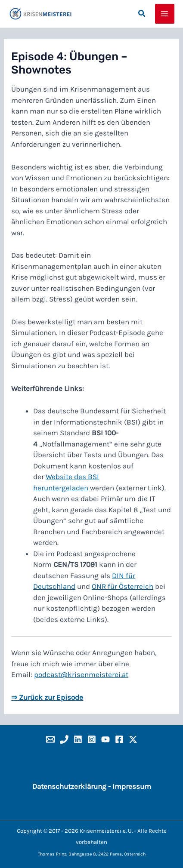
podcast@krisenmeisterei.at (81, 674)
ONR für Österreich (123, 586)
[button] (142, 14)
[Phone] (64, 739)
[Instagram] (92, 739)
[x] (133, 739)
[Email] (50, 739)
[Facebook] (119, 739)
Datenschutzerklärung (69, 786)
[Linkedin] (78, 739)
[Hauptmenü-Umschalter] (165, 14)
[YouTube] (105, 739)
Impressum (132, 786)
